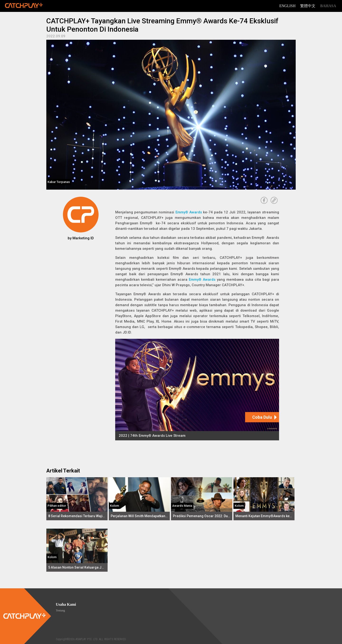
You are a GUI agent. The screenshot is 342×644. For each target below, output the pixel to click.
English (287, 6)
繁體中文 (308, 6)
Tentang (60, 610)
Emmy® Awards (189, 212)
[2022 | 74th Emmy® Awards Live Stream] (197, 390)
